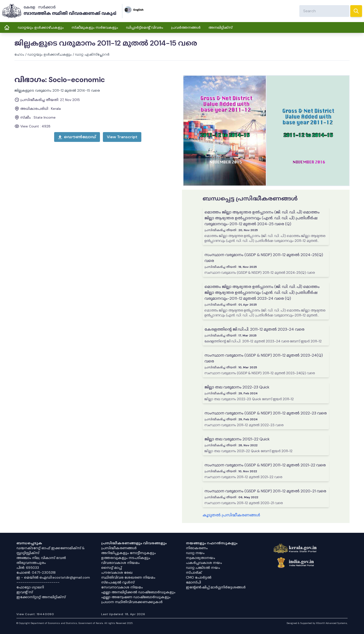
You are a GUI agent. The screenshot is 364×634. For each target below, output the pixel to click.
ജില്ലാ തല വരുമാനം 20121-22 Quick (237, 439)
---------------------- (38, 582)
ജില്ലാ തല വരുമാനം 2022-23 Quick (237, 387)
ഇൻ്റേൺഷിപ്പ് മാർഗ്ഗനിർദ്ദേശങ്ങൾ (216, 587)
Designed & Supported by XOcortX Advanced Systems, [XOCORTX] (317, 623)
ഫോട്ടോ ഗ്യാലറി (30, 587)
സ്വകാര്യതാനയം (200, 558)
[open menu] (122, 137)
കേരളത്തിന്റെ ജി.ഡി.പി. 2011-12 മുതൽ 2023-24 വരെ (255, 329)
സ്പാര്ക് (194, 572)
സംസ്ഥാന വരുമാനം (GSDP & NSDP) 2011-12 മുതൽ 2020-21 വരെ (265, 491)
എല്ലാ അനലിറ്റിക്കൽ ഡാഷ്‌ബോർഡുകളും (138, 592)
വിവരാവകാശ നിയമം (120, 563)
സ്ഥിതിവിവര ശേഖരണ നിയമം (128, 577)
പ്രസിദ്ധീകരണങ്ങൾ (119, 548)
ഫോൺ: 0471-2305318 (36, 572)
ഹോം (19, 54)
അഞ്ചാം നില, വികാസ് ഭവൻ (41, 558)
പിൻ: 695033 (28, 568)
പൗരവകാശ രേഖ (117, 572)
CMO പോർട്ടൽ (199, 577)
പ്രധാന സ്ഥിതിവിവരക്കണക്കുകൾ (132, 602)
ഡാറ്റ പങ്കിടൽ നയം (203, 568)
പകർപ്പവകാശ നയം (204, 563)
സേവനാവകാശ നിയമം (122, 587)
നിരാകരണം (197, 548)
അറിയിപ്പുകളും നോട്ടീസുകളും (128, 553)
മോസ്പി (193, 582)
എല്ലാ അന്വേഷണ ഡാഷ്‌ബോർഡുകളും (136, 597)
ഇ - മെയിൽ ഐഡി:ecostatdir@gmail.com (53, 577)
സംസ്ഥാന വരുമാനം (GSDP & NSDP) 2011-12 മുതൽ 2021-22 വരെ (265, 465)
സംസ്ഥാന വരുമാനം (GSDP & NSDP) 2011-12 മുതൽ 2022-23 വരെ (266, 413)
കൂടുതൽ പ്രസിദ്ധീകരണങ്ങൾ (231, 515)
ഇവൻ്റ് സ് (25, 592)
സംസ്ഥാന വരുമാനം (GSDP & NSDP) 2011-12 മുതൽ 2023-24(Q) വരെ (264, 358)
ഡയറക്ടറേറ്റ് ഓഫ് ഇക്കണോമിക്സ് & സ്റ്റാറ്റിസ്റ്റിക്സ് (51, 550)
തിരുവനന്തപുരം (31, 563)
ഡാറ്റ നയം (195, 553)
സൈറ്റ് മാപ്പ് (111, 568)
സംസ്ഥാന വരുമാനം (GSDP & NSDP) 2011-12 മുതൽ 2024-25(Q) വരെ (264, 258)
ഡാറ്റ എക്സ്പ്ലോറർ (92, 54)
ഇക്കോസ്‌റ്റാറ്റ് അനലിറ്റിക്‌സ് (41, 597)
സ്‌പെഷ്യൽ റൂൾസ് (118, 582)
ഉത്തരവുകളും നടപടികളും (126, 558)
